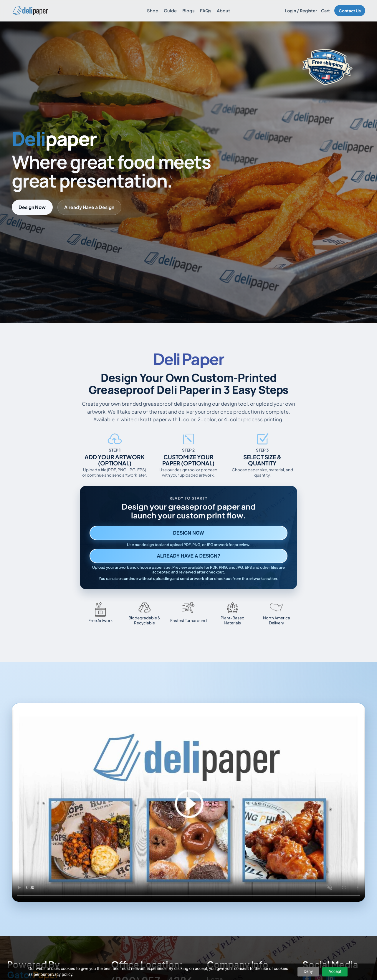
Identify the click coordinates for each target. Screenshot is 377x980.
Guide (170, 11)
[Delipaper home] (30, 11)
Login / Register (301, 11)
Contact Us (350, 11)
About (223, 11)
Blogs (188, 11)
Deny (308, 971)
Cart (325, 11)
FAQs (206, 11)
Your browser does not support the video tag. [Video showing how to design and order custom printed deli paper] (188, 802)
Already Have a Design (89, 207)
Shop (153, 11)
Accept (335, 971)
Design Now (32, 207)
